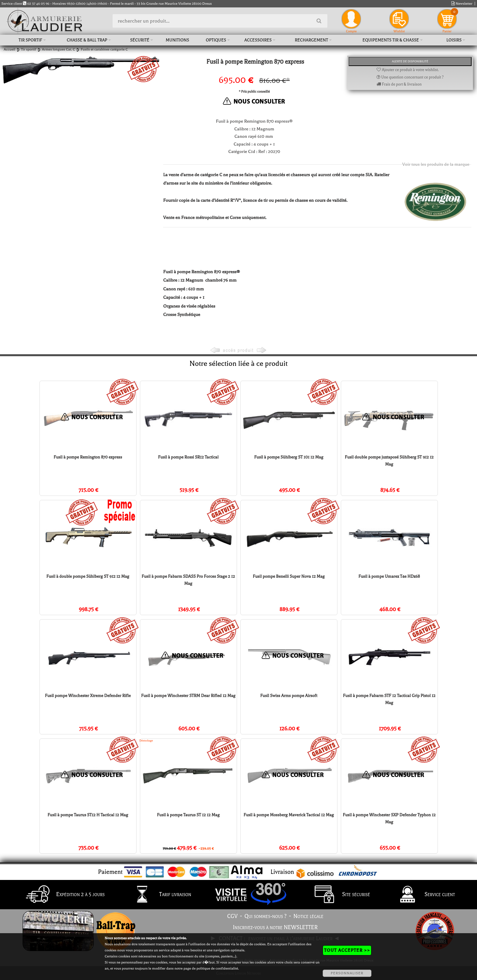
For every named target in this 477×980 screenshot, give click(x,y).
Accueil (9, 49)
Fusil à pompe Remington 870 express (88, 457)
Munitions (177, 40)
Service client (423, 895)
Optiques (216, 40)
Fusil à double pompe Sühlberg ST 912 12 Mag (88, 576)
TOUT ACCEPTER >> (347, 950)
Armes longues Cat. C (58, 49)
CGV (232, 916)
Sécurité (140, 40)
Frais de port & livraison (399, 84)
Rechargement (312, 40)
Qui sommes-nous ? (265, 916)
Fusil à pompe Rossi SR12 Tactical (188, 457)
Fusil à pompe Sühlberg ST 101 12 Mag (289, 457)
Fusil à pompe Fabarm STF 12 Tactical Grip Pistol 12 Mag (389, 699)
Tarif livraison (158, 895)
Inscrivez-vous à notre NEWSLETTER (275, 927)
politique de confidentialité (217, 968)
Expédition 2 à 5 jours (64, 895)
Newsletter (462, 4)
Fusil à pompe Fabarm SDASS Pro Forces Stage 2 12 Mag (188, 580)
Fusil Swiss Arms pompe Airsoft (289, 696)
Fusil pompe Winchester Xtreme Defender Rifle (88, 696)
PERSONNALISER (347, 973)
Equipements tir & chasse (391, 40)
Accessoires (258, 40)
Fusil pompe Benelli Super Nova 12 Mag (289, 576)
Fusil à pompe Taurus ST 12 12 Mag (188, 815)
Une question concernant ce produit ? (410, 77)
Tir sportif (30, 40)
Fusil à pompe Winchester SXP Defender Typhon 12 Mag (389, 818)
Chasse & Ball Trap (87, 40)
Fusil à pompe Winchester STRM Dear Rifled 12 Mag (188, 696)
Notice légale (308, 916)
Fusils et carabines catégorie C (104, 49)
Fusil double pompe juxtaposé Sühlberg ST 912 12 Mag (389, 461)
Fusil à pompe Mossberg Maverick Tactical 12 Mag (289, 815)
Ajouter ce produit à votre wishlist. (408, 70)
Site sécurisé (339, 895)
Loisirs (454, 40)
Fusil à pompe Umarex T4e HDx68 (389, 576)
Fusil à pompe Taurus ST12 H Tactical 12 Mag (88, 815)
